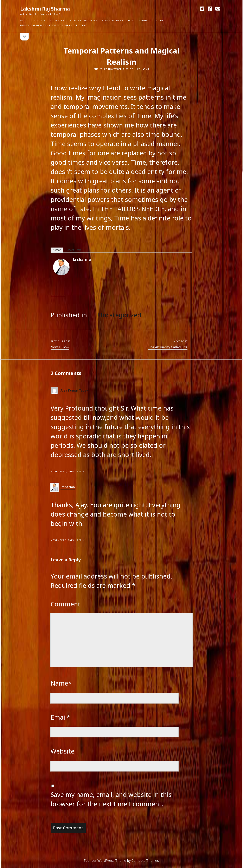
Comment (65, 604)
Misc (131, 20)
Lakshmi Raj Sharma (45, 9)
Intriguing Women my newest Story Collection (53, 25)
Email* (60, 717)
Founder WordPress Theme (105, 861)
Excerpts (56, 20)
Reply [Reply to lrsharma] (81, 540)
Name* (61, 683)
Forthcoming (111, 20)
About (25, 20)
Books (38, 20)
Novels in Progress (83, 20)
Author (57, 250)
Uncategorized (120, 315)
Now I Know (60, 347)
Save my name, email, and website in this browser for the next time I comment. (111, 799)
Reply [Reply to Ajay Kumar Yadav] (81, 471)
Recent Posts (73, 250)
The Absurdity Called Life (168, 347)
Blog (159, 20)
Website (62, 751)
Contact (145, 20)
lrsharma (82, 259)
